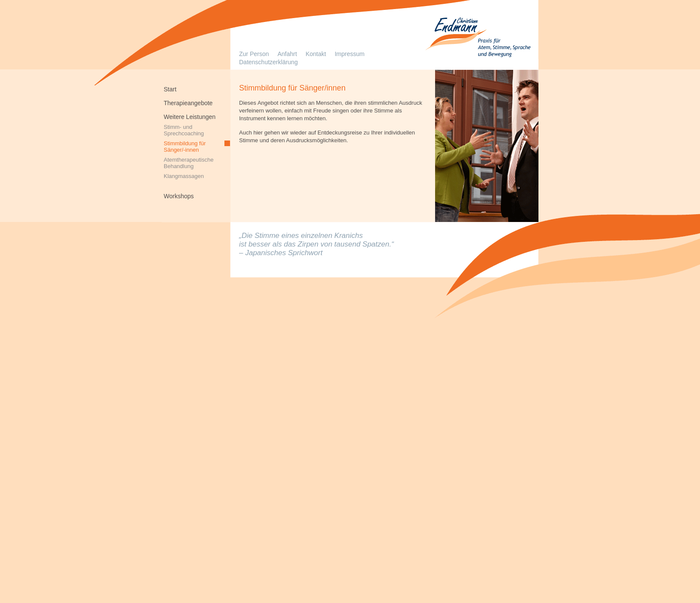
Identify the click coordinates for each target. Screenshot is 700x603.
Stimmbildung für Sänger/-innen (185, 146)
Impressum (350, 54)
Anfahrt (287, 54)
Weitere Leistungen (190, 116)
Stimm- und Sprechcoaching (184, 130)
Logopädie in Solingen (477, 39)
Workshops (179, 196)
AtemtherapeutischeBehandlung (189, 162)
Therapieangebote (188, 103)
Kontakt (316, 54)
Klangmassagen (184, 176)
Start (170, 89)
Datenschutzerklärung (268, 62)
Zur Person (254, 54)
